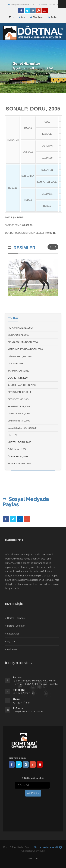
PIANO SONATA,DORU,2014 (23, 342)
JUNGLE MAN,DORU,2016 (22, 385)
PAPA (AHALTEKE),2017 (20, 328)
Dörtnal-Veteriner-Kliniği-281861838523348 (12, 764)
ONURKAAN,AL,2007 (19, 414)
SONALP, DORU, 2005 (19, 464)
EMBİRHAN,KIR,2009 (19, 421)
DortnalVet (19, 764)
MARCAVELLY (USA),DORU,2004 (25, 349)
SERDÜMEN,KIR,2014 (19, 392)
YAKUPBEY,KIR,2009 (19, 406)
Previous (50, 247)
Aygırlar (11, 641)
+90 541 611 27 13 (48, 4)
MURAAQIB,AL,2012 (18, 335)
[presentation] (31, 805)
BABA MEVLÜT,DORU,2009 (22, 428)
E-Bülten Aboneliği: (33, 778)
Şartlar (53, 17)
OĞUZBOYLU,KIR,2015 (20, 356)
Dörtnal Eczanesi (16, 618)
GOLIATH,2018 (16, 363)
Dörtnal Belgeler (16, 626)
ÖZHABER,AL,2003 (18, 457)
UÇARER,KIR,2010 (18, 378)
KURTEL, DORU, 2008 (19, 442)
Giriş (22, 17)
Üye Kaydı (36, 17)
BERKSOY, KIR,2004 (19, 399)
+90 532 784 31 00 (24, 702)
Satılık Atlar (13, 634)
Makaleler (12, 649)
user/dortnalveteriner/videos (40, 764)
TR (11, 17)
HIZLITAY (13, 435)
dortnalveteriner (26, 764)
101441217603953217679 (33, 764)
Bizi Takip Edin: (18, 758)
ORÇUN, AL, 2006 (17, 449)
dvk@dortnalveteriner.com (21, 4)
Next (56, 247)
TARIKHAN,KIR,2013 (19, 371)
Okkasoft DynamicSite (33, 851)
